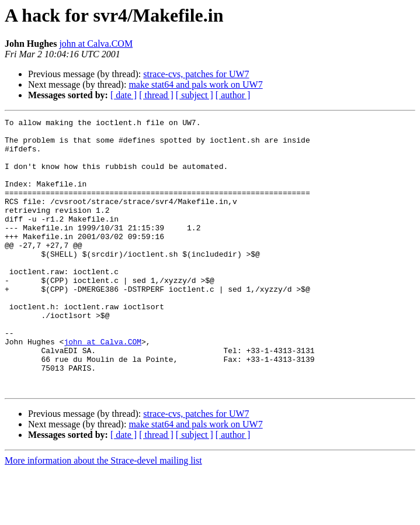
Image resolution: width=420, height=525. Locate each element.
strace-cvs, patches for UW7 (196, 74)
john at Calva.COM (96, 44)
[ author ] (233, 95)
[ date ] (124, 95)
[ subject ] (195, 95)
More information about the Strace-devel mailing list (103, 515)
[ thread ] (156, 95)
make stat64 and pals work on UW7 (195, 84)
